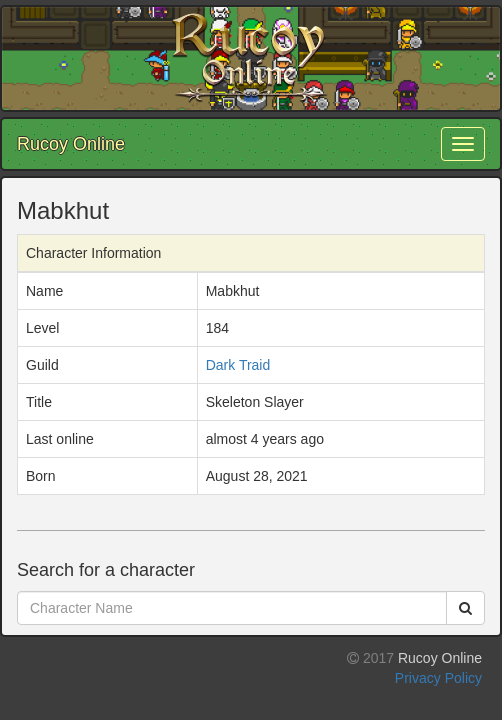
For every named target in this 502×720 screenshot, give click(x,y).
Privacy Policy (438, 678)
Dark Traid (238, 365)
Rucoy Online (71, 144)
